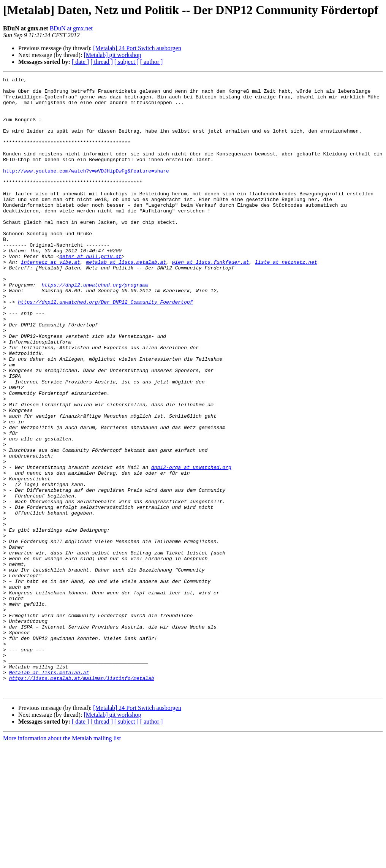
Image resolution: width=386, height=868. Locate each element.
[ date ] (80, 62)
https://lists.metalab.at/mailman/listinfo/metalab (82, 799)
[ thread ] (102, 62)
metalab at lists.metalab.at (126, 299)
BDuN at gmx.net (71, 28)
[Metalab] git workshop (112, 55)
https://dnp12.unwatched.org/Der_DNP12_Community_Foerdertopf (105, 347)
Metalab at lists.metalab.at (49, 792)
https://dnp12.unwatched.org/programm (95, 327)
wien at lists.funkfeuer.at (211, 299)
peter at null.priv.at (90, 293)
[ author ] (152, 62)
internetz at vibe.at (51, 299)
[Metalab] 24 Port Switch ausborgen (137, 48)
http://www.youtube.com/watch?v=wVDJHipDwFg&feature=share (86, 190)
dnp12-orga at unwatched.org (191, 546)
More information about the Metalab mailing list (62, 861)
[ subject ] (127, 62)
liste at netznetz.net (286, 299)
